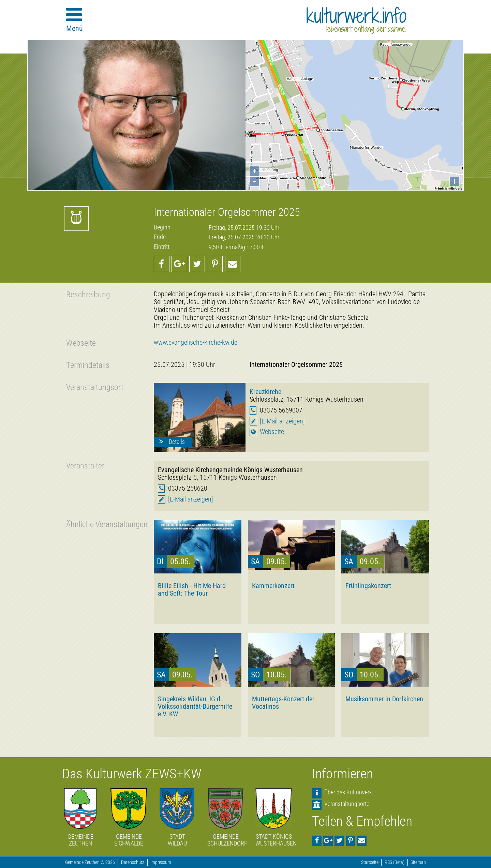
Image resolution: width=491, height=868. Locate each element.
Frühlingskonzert (368, 586)
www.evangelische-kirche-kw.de (196, 342)
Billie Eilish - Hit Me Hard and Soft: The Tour (192, 589)
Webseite (272, 432)
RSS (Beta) (395, 862)
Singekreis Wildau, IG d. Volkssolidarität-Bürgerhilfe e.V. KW (195, 706)
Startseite (370, 862)
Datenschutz (133, 862)
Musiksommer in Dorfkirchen (384, 699)
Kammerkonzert (273, 586)
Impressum (161, 862)
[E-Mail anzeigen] (282, 421)
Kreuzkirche (265, 392)
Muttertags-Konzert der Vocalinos (283, 703)
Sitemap (418, 862)
